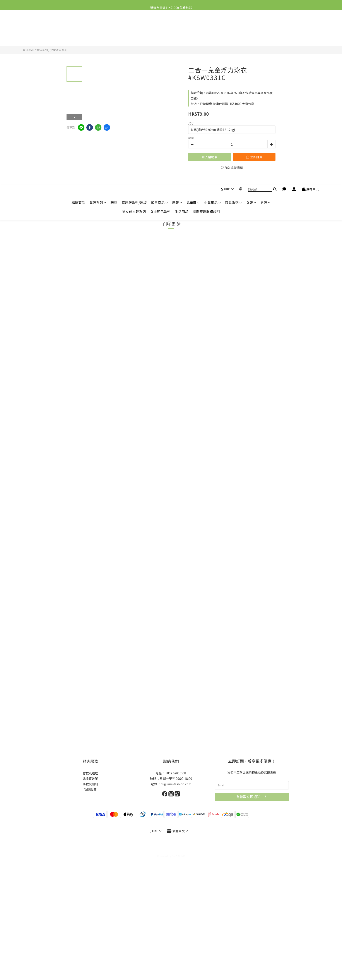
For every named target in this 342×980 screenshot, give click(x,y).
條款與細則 (90, 784)
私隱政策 (90, 789)
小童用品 (213, 28)
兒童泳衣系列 (59, 50)
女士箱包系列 (160, 37)
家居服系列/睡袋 (134, 28)
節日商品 (160, 28)
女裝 (251, 28)
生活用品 (182, 37)
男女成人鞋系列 (134, 37)
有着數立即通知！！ (252, 797)
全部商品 (28, 50)
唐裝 (177, 28)
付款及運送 (90, 773)
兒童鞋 (193, 28)
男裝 (265, 28)
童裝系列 (98, 28)
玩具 (114, 28)
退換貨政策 (90, 779)
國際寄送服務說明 (206, 37)
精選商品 (78, 28)
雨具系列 (233, 28)
